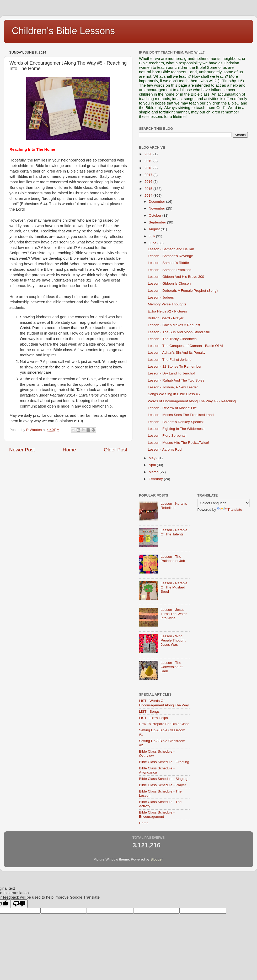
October (156, 215)
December (157, 202)
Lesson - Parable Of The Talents (174, 532)
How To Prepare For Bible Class (164, 724)
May (152, 458)
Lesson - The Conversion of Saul (171, 667)
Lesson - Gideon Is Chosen (169, 283)
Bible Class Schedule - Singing (163, 779)
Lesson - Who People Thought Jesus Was (173, 640)
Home (69, 450)
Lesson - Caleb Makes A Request (174, 325)
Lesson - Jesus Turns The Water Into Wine (174, 614)
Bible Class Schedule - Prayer (162, 785)
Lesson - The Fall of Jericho (170, 360)
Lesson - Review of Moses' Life (172, 408)
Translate (230, 510)
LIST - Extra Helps (153, 718)
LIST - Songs (149, 711)
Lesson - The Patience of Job (173, 559)
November (157, 208)
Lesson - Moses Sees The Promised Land (181, 415)
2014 (149, 196)
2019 (149, 161)
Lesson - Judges (161, 297)
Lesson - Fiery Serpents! (167, 436)
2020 (149, 154)
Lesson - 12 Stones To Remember (175, 366)
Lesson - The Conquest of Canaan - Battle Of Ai (185, 346)
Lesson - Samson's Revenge (170, 256)
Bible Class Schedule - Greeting (164, 762)
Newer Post (22, 450)
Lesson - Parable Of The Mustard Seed (174, 587)
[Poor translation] (19, 904)
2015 (149, 189)
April (153, 465)
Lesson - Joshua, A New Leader (173, 387)
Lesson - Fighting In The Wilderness (176, 429)
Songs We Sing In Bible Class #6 (174, 394)
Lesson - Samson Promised (170, 270)
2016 (149, 182)
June (153, 243)
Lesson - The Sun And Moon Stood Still (179, 332)
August (155, 229)
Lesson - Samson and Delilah (171, 249)
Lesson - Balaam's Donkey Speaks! (176, 422)
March (154, 472)
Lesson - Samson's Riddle (168, 263)
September (158, 222)
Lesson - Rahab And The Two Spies (176, 380)
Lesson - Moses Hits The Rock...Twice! (178, 443)
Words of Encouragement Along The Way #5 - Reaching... (193, 401)
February (156, 479)
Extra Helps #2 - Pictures (167, 311)
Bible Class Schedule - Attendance (157, 770)
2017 (149, 175)
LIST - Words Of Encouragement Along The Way (164, 703)
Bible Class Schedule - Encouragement (157, 814)
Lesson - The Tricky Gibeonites (172, 339)
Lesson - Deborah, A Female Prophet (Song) (183, 291)
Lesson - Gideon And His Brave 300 (176, 277)
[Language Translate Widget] (224, 503)
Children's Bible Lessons (63, 31)
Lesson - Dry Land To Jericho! (171, 373)
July (152, 236)
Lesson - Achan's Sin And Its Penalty (177, 353)
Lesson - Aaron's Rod (165, 449)
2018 (149, 168)
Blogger (157, 859)
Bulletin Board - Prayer (166, 318)
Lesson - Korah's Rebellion (174, 506)
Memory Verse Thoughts (167, 304)
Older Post (116, 450)
